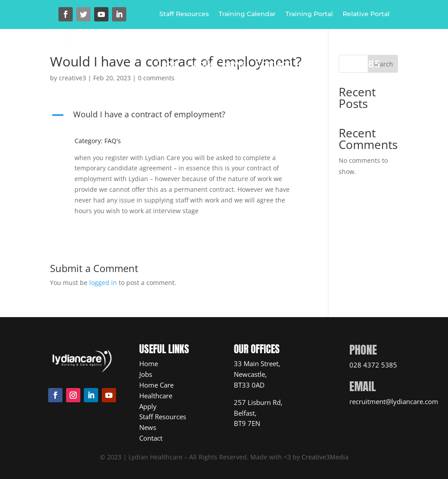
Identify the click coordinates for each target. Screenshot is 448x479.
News (234, 65)
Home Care (204, 51)
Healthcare (271, 51)
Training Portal (309, 14)
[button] (178, 116)
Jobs (167, 65)
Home (156, 51)
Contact (273, 65)
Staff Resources (184, 14)
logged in (103, 283)
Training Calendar (247, 14)
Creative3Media (325, 457)
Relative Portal (366, 14)
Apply (199, 65)
